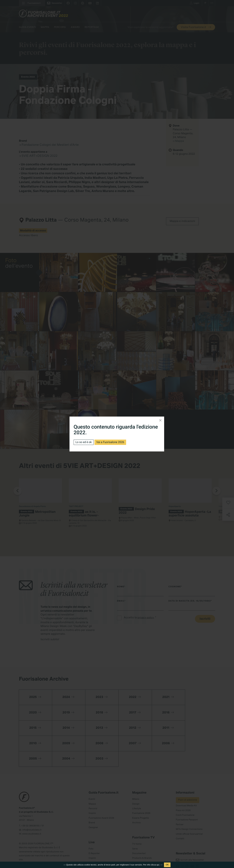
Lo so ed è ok (84, 442)
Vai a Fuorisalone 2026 (110, 442)
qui (158, 865)
